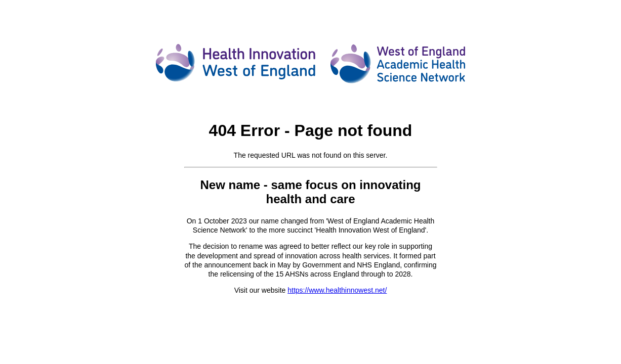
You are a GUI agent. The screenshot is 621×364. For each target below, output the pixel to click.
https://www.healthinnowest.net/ (337, 290)
